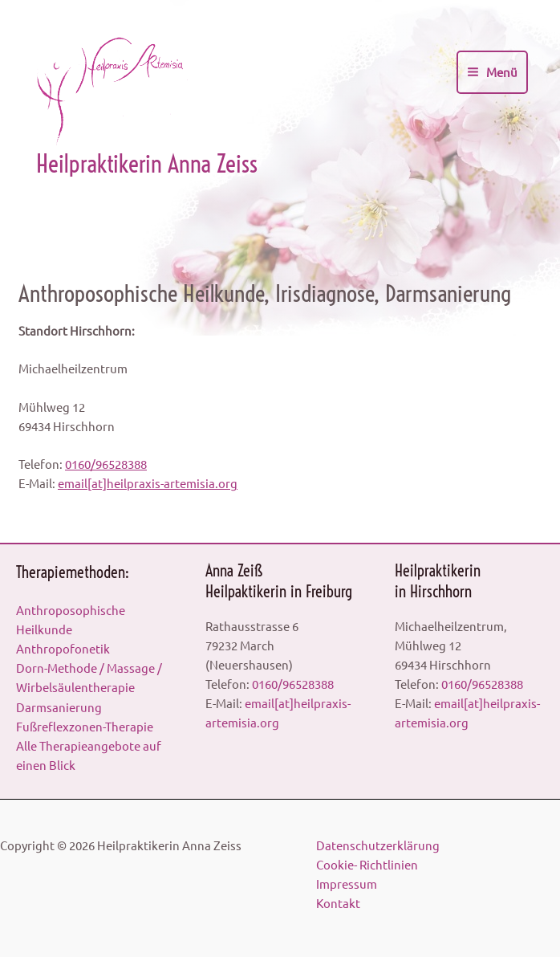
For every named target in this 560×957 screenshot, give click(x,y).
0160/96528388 (106, 464)
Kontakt (338, 903)
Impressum (347, 884)
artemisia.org (201, 483)
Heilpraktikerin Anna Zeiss (147, 164)
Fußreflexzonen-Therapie (85, 726)
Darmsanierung (59, 707)
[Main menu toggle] (492, 72)
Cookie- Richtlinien (367, 864)
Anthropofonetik (63, 648)
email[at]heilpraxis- (111, 483)
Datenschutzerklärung (378, 845)
